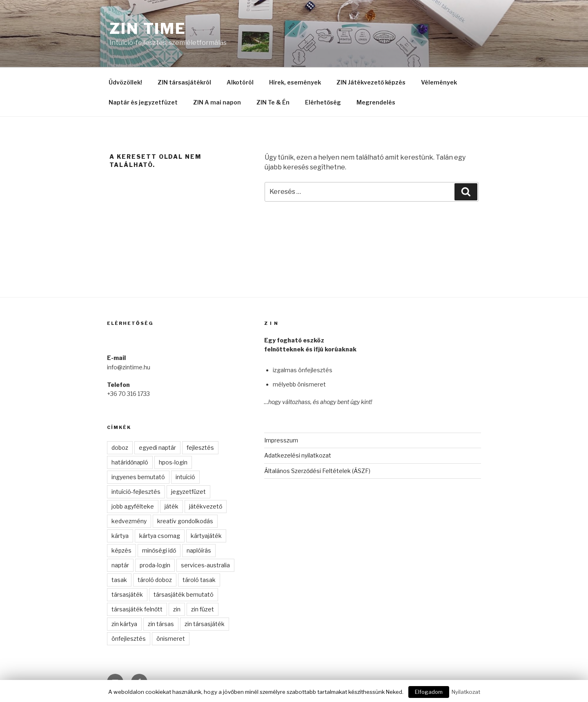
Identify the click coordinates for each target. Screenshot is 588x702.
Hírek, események (295, 82)
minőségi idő (159, 550)
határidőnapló (130, 462)
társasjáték (127, 594)
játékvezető (206, 506)
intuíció (185, 477)
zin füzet (203, 609)
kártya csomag (160, 536)
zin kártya (124, 624)
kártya (120, 536)
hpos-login (173, 462)
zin (177, 609)
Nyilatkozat (466, 692)
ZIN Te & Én (273, 102)
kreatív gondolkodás (185, 521)
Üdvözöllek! (125, 82)
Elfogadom (429, 692)
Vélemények (439, 82)
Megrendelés (376, 102)
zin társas (161, 624)
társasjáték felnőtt (137, 609)
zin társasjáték (205, 624)
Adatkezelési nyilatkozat (298, 455)
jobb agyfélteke (133, 506)
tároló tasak (199, 580)
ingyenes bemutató (138, 477)
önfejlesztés (129, 639)
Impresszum (281, 440)
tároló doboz (155, 580)
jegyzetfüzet (188, 492)
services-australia (205, 565)
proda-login (155, 565)
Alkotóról (240, 82)
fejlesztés (200, 448)
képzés (121, 550)
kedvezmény (129, 521)
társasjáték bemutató (184, 594)
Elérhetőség (323, 102)
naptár (120, 565)
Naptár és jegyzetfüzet (143, 102)
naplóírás (199, 550)
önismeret (171, 639)
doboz (120, 448)
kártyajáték (206, 536)
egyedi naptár (157, 448)
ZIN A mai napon (217, 102)
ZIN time (148, 29)
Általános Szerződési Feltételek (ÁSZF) (317, 471)
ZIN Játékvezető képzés (371, 82)
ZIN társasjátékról (184, 82)
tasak (119, 580)
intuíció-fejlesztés (136, 492)
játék (171, 506)
